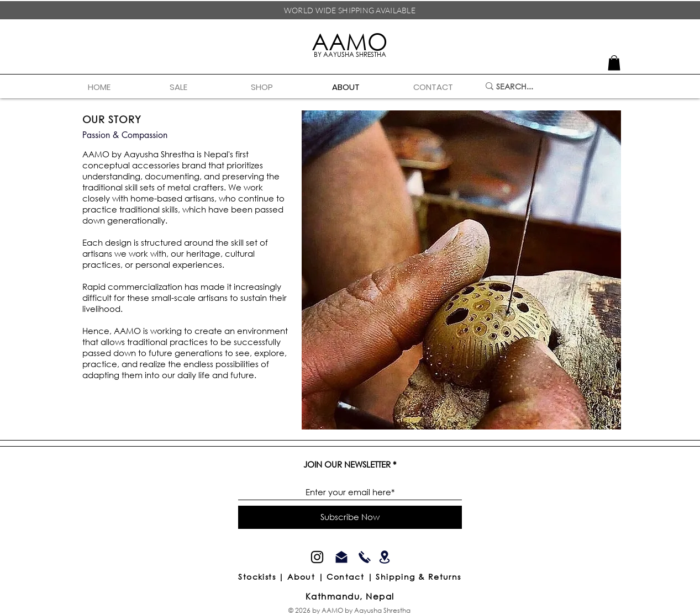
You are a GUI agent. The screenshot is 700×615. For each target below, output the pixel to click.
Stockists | (263, 577)
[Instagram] (317, 557)
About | (307, 577)
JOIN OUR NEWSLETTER (347, 465)
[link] (614, 63)
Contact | (351, 577)
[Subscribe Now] (350, 517)
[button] (283, 87)
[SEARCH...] (547, 86)
